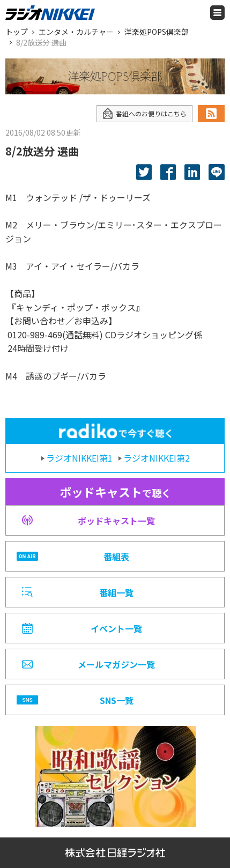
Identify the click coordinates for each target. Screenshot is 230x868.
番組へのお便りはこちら (144, 114)
